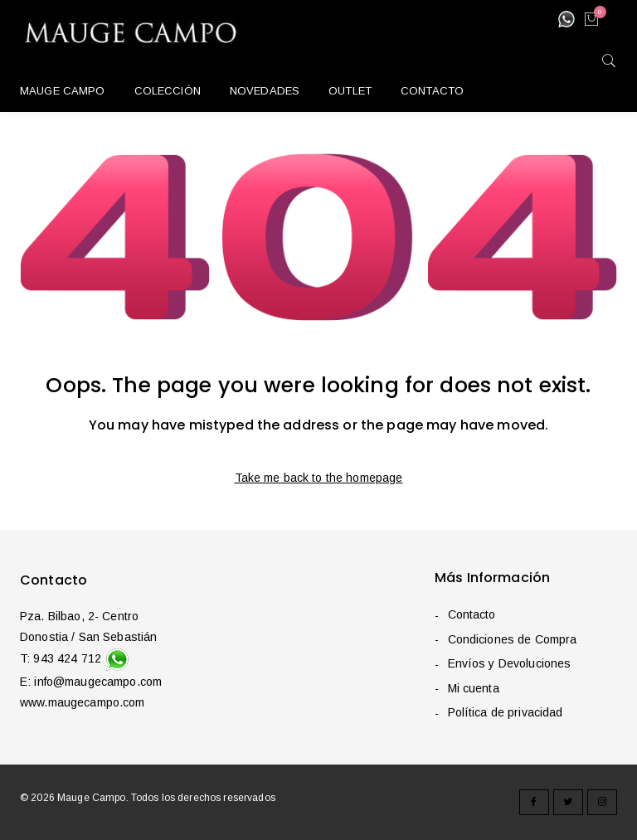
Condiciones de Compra (512, 639)
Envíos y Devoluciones (509, 664)
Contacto (471, 615)
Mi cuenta (473, 688)
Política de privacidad (505, 713)
